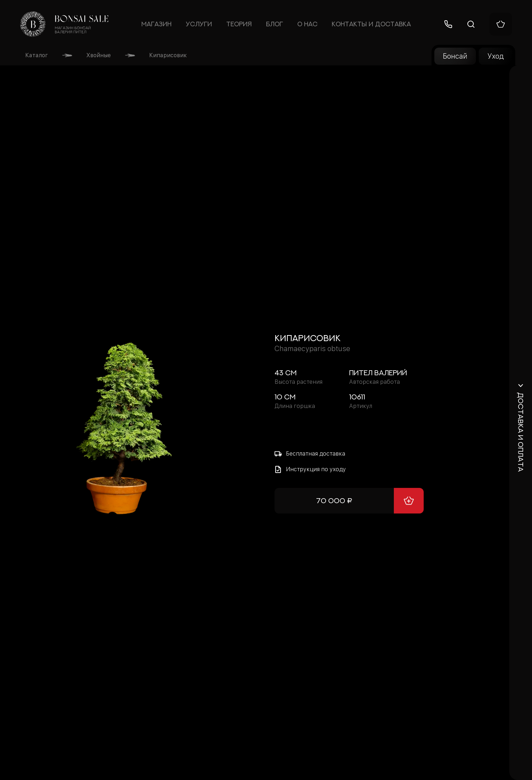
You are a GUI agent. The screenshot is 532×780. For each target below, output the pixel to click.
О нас (307, 24)
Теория (239, 24)
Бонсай (455, 56)
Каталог (37, 55)
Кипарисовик (168, 55)
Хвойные (99, 55)
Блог (275, 24)
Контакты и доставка (371, 24)
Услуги (199, 24)
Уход (496, 56)
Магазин (157, 24)
